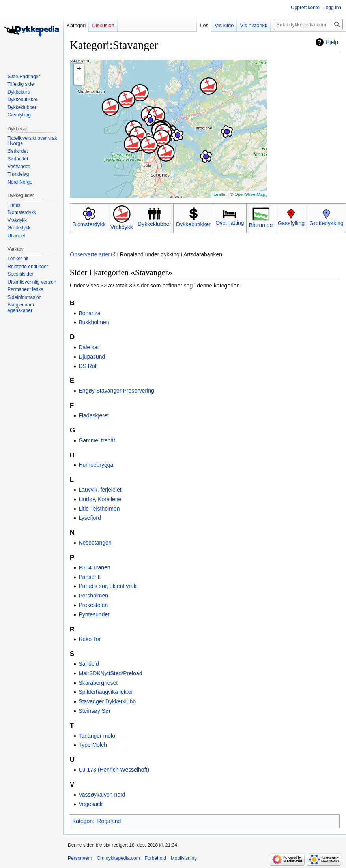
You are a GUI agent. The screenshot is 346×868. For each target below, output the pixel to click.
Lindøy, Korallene (100, 499)
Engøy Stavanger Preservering (116, 391)
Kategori (82, 821)
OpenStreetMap (250, 194)
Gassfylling (291, 223)
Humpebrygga (96, 465)
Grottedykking (326, 223)
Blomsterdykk (89, 224)
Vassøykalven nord (102, 795)
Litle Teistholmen (99, 509)
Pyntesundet (94, 614)
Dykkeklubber (154, 224)
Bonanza (89, 313)
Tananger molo (97, 736)
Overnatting (230, 223)
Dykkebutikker (193, 224)
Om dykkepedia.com (118, 858)
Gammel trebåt (97, 440)
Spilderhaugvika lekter (106, 692)
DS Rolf (88, 366)
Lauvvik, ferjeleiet (100, 490)
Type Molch (93, 745)
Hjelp (332, 42)
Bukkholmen (94, 322)
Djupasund (92, 357)
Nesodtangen (95, 543)
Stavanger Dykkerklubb (107, 701)
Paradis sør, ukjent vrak (107, 586)
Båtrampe (261, 225)
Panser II (90, 577)
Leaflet (220, 194)
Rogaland (109, 821)
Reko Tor (90, 639)
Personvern (80, 858)
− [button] (79, 79)
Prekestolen (93, 605)
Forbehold (155, 858)
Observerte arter (90, 254)
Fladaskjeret (94, 415)
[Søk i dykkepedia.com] (308, 24)
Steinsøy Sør (94, 711)
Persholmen (93, 596)
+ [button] (79, 69)
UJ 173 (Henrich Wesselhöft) (114, 770)
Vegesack (91, 804)
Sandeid (89, 664)
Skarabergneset (98, 683)
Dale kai (89, 347)
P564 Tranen (94, 567)
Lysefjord (90, 518)
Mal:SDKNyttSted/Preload (110, 673)
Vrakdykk (122, 227)
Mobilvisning (184, 858)
